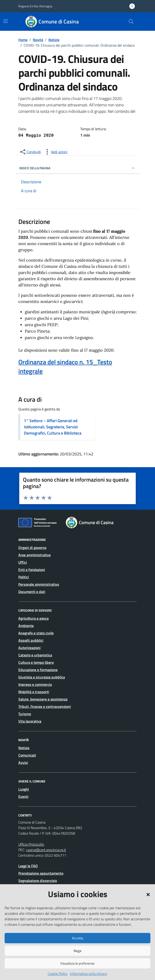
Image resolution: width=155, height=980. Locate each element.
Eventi (23, 796)
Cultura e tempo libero (36, 662)
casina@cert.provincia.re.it (46, 850)
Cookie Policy (58, 974)
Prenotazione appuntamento (41, 873)
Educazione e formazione (38, 670)
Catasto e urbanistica (35, 655)
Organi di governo (32, 548)
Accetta (78, 938)
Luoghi (24, 789)
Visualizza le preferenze (77, 963)
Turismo (25, 714)
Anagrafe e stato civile (36, 633)
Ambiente (26, 626)
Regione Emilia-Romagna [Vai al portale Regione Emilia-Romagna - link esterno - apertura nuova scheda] (35, 6)
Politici (24, 577)
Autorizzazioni (29, 648)
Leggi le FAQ (28, 866)
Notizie (24, 748)
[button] (148, 894)
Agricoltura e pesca (33, 618)
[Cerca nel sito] (131, 22)
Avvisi (23, 763)
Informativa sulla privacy (89, 974)
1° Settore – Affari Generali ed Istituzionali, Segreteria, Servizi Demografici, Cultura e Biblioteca (53, 427)
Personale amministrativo (39, 584)
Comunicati (27, 755)
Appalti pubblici (31, 640)
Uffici (23, 562)
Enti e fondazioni (32, 570)
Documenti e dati (32, 592)
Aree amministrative (35, 555)
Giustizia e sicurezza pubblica (42, 677)
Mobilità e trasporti (34, 692)
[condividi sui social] (30, 152)
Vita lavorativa (30, 721)
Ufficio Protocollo (31, 844)
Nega (77, 951)
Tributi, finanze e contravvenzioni (45, 706)
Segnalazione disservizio (38, 881)
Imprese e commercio (35, 684)
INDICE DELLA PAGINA (77, 168)
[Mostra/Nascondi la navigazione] (6, 21)
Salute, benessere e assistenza (43, 699)
